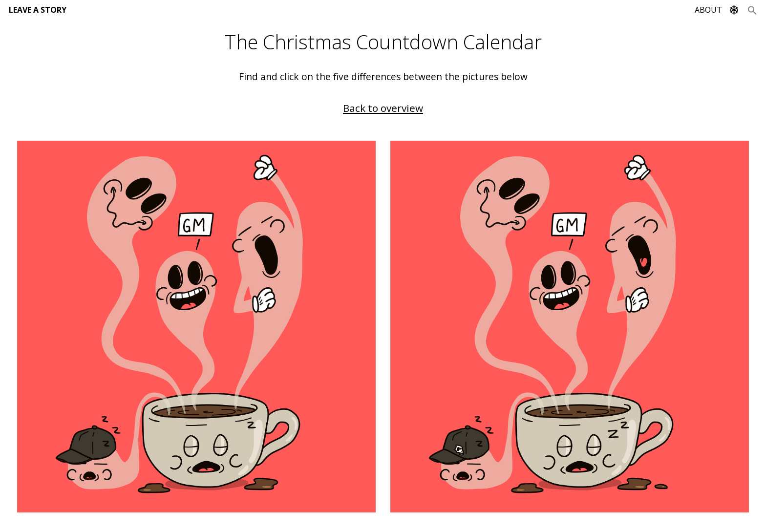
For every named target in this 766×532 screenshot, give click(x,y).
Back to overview (383, 108)
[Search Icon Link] (752, 10)
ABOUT (708, 10)
